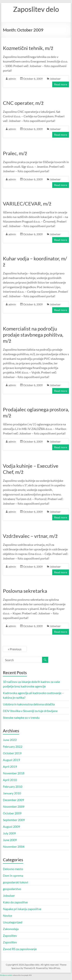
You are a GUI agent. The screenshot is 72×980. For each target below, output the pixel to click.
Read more (61, 84)
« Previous (15, 649)
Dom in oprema (13, 875)
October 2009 (12, 813)
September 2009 (14, 820)
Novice (7, 915)
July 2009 (9, 833)
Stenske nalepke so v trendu (21, 717)
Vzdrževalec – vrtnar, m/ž (30, 536)
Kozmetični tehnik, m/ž (28, 48)
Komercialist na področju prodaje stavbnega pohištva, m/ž (33, 335)
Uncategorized (13, 922)
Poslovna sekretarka (25, 591)
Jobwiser (55, 79)
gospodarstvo (12, 889)
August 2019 (11, 760)
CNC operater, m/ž (23, 103)
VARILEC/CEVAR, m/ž (27, 204)
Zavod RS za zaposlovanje (20, 949)
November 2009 (14, 806)
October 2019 (12, 753)
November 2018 (14, 773)
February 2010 (13, 786)
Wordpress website (6, 975)
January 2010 (12, 793)
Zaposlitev (10, 935)
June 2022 (10, 740)
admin (12, 79)
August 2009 (11, 826)
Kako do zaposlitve (15, 902)
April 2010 (10, 780)
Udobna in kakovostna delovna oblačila (29, 704)
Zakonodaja (11, 929)
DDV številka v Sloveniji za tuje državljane (30, 711)
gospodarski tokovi (15, 882)
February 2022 (13, 746)
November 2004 (14, 846)
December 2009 (13, 800)
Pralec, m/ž (15, 153)
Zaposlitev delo (36, 9)
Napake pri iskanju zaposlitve (22, 909)
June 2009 (10, 840)
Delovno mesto (13, 869)
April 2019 (10, 766)
